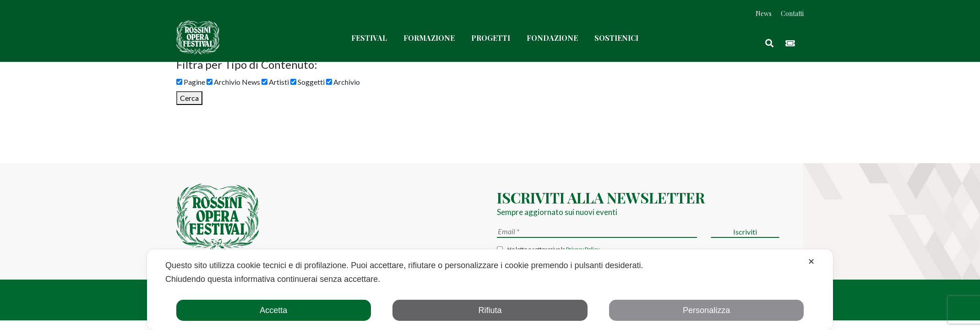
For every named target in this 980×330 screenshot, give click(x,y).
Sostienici (616, 38)
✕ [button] (811, 262)
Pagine (191, 82)
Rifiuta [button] (490, 310)
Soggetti (308, 82)
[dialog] (490, 290)
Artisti (275, 82)
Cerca (189, 98)
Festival (369, 38)
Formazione (429, 38)
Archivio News (233, 82)
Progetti (491, 38)
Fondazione (552, 38)
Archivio (343, 82)
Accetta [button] (273, 310)
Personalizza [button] (706, 310)
